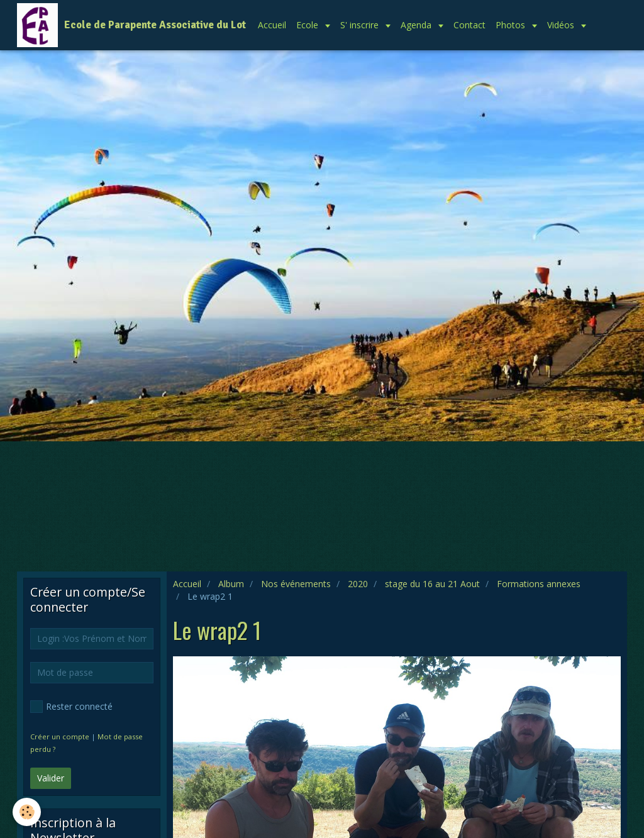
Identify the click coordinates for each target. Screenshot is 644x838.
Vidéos (562, 25)
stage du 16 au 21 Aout (432, 584)
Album (231, 584)
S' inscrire (361, 25)
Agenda (417, 25)
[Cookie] (27, 812)
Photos (512, 25)
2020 (358, 584)
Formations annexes (539, 584)
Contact (469, 25)
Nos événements (296, 584)
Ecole (308, 25)
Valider (51, 778)
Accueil (272, 25)
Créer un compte (60, 736)
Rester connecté (71, 707)
